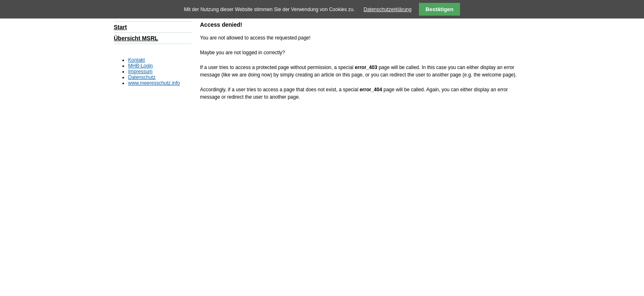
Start (120, 27)
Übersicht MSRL (136, 38)
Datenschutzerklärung (388, 9)
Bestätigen (439, 9)
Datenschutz (142, 77)
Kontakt (137, 60)
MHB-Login (140, 66)
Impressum (140, 72)
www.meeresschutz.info (154, 83)
